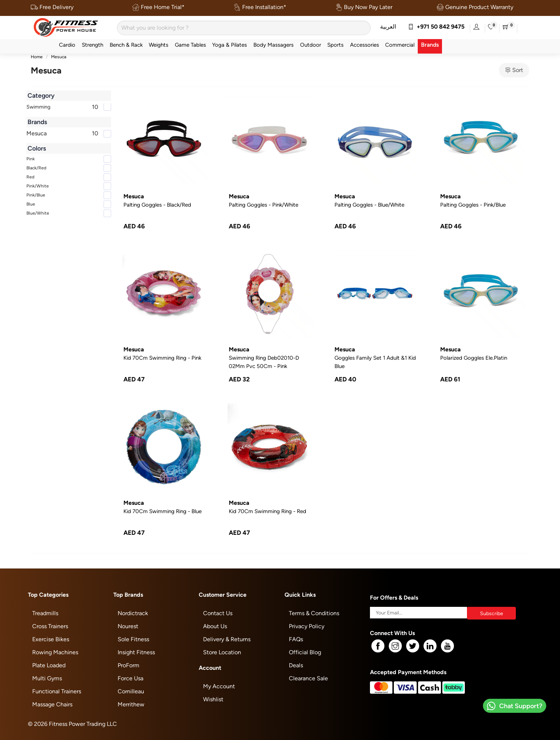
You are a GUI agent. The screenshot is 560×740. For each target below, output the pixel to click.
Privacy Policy (307, 626)
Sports (335, 45)
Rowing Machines (55, 652)
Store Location (222, 652)
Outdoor (311, 45)
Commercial (400, 45)
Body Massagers (273, 45)
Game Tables (190, 45)
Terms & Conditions (314, 613)
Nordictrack (133, 613)
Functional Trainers (57, 691)
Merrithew (131, 704)
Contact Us (218, 613)
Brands (430, 45)
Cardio (67, 45)
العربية (388, 27)
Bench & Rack (126, 45)
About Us (215, 626)
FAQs (296, 639)
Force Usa (130, 678)
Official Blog (305, 652)
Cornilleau (131, 691)
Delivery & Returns (227, 639)
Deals (296, 665)
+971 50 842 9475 (436, 27)
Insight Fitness (136, 652)
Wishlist (213, 699)
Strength (92, 45)
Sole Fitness (133, 639)
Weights (159, 45)
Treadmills (45, 613)
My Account (219, 686)
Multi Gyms (47, 678)
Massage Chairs (52, 704)
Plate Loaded (49, 665)
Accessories (365, 45)
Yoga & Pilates (230, 45)
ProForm (129, 665)
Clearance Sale (308, 678)
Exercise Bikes (51, 639)
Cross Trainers (50, 626)
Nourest (128, 626)
